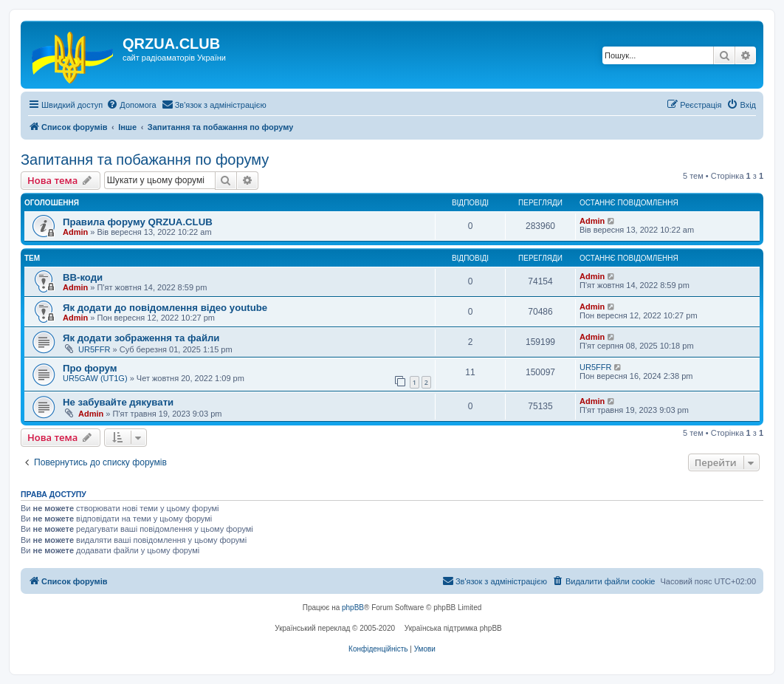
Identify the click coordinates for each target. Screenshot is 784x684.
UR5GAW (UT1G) (95, 378)
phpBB (353, 608)
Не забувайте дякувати (118, 402)
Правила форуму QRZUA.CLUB (138, 222)
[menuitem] (131, 105)
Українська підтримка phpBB (453, 628)
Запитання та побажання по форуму (145, 160)
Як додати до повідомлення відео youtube (165, 308)
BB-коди (83, 277)
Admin (75, 232)
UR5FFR (94, 349)
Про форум (90, 368)
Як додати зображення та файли (141, 338)
